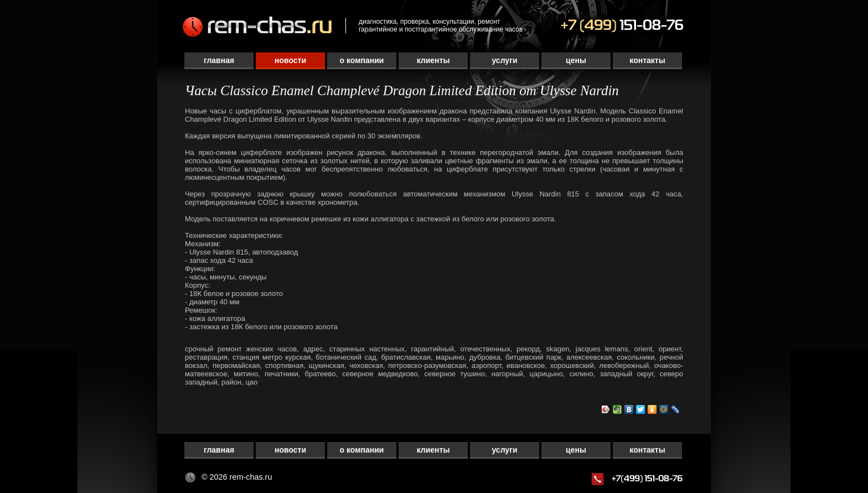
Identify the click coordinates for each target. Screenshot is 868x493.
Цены (576, 60)
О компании (362, 60)
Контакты (647, 60)
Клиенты (433, 60)
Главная (219, 60)
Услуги (504, 60)
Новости (290, 60)
